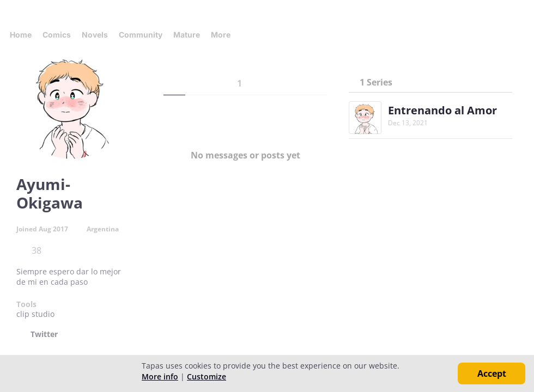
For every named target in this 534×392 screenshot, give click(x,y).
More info (160, 376)
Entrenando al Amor (442, 110)
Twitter (44, 334)
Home (21, 35)
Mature (187, 35)
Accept (492, 373)
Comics (57, 35)
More (224, 35)
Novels (95, 35)
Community (141, 35)
